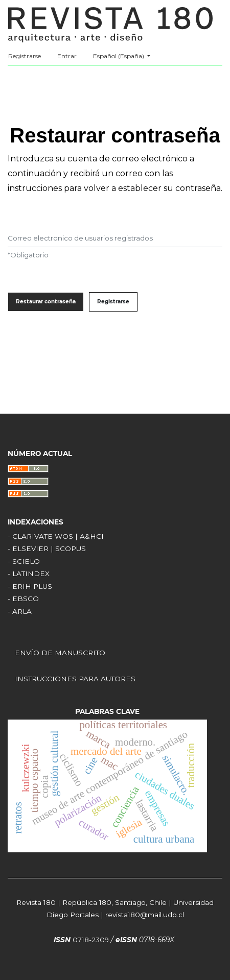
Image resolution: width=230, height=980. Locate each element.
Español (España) (125, 55)
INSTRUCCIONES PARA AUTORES (75, 679)
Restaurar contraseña (46, 302)
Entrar (67, 56)
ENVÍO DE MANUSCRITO (60, 653)
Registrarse (25, 56)
